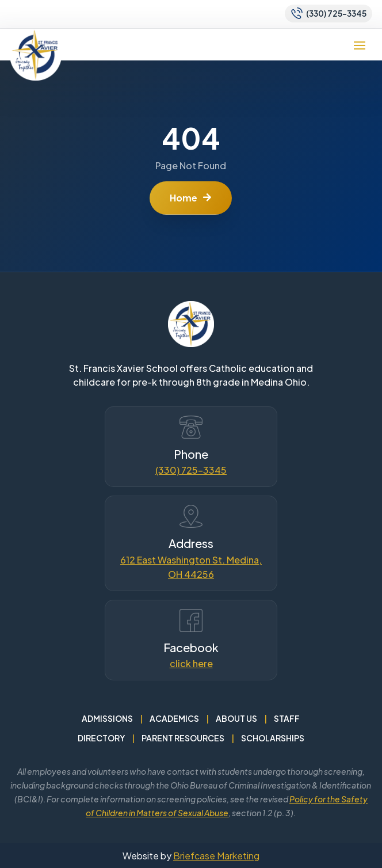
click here (191, 663)
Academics (174, 718)
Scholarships (273, 738)
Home (184, 198)
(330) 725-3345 (191, 470)
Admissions (107, 718)
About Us (236, 718)
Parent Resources (183, 738)
